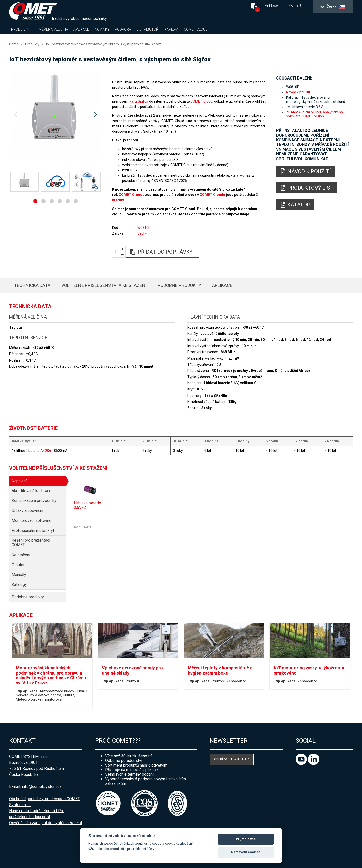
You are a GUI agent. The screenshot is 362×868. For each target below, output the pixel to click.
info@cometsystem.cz (42, 787)
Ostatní (18, 565)
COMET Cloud (196, 29)
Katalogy (19, 585)
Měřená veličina (53, 29)
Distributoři (148, 29)
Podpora (123, 29)
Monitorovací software (31, 520)
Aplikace (81, 29)
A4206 (46, 451)
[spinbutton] (117, 252)
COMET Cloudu (131, 195)
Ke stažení (21, 555)
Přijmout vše (246, 839)
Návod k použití (298, 92)
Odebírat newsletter (232, 759)
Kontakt (295, 5)
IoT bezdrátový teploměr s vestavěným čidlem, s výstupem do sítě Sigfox (103, 44)
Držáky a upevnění (27, 511)
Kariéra (171, 29)
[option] (55, 115)
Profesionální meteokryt (33, 530)
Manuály (19, 575)
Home (14, 44)
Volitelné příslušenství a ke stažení (104, 285)
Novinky (102, 29)
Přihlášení (273, 5)
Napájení (19, 481)
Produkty (20, 29)
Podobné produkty (179, 285)
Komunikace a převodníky (34, 501)
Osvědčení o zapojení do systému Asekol (46, 823)
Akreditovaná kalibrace (31, 491)
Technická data (32, 285)
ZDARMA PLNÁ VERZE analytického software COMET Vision (314, 114)
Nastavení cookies (246, 852)
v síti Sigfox (139, 101)
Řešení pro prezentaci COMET (31, 543)
